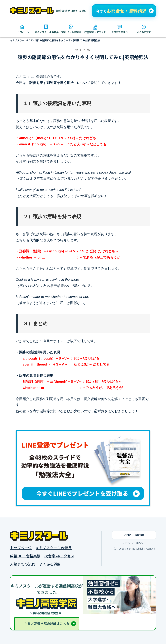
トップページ (21, 548)
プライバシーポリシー (134, 543)
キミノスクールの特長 (54, 548)
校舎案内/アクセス (59, 556)
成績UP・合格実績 (25, 556)
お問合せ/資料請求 (134, 535)
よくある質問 (50, 564)
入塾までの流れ (23, 564)
